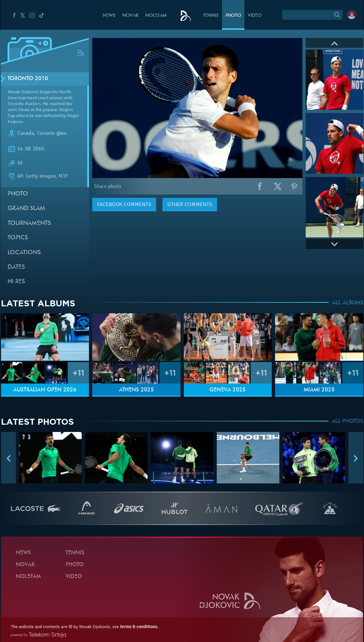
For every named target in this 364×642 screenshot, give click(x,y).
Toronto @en (52, 133)
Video (255, 16)
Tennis (211, 16)
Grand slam (26, 209)
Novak (130, 16)
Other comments (190, 204)
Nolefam (156, 16)
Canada (26, 133)
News (109, 16)
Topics (18, 238)
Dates (16, 267)
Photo (233, 16)
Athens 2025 (136, 390)
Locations (24, 253)
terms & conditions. (139, 627)
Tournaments (29, 223)
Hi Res (16, 282)
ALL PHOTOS (348, 421)
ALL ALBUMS (348, 303)
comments (124, 204)
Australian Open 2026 (45, 390)
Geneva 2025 (228, 390)
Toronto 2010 (28, 79)
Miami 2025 (319, 390)
